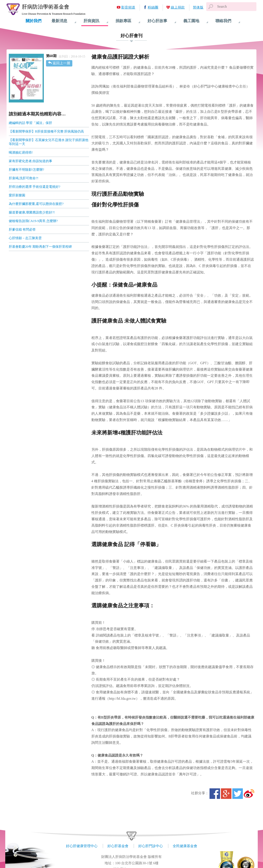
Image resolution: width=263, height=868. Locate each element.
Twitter (238, 794)
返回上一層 (61, 63)
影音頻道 (128, 7)
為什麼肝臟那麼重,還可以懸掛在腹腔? (36, 204)
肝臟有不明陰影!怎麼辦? (27, 170)
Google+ (226, 794)
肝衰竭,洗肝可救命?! (24, 178)
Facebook (215, 794)
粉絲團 (153, 7)
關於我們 (34, 21)
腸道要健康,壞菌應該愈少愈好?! (32, 212)
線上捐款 (178, 7)
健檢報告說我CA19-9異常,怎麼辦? (33, 221)
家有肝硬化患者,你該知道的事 (31, 161)
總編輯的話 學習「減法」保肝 (31, 123)
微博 (249, 794)
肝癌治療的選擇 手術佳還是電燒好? (35, 187)
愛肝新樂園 (17, 195)
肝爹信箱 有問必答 (22, 230)
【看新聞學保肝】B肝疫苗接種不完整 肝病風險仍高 (46, 131)
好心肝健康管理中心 (82, 846)
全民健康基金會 (185, 846)
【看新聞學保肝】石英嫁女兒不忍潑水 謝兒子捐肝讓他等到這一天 (49, 142)
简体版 (198, 7)
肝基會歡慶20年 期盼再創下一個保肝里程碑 (40, 247)
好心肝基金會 (118, 846)
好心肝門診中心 (151, 846)
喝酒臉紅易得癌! (21, 152)
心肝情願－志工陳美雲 (25, 238)
